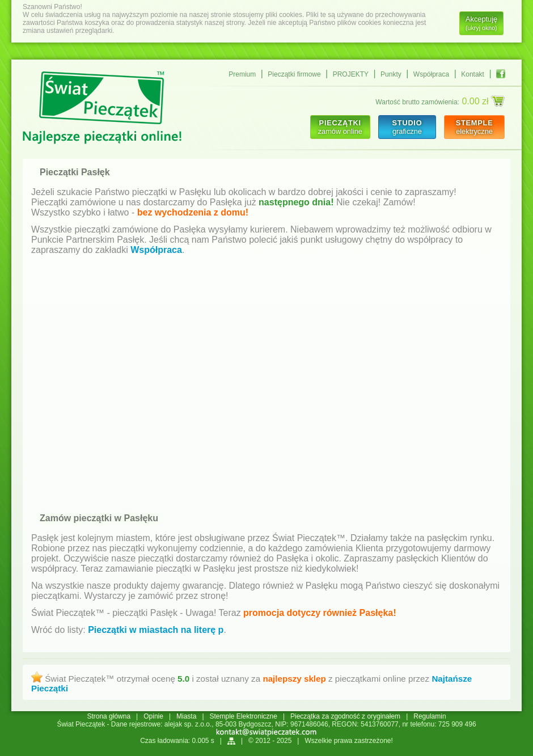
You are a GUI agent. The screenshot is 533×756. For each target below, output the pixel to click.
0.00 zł (483, 101)
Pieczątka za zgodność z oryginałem (345, 716)
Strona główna (109, 716)
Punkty (391, 74)
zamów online (340, 127)
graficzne (407, 127)
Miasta (186, 716)
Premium (242, 74)
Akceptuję (481, 23)
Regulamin (430, 716)
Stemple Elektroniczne (244, 716)
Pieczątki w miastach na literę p (156, 630)
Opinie (153, 716)
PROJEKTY (351, 74)
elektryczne (474, 127)
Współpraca (431, 74)
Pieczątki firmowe (294, 74)
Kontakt (473, 74)
